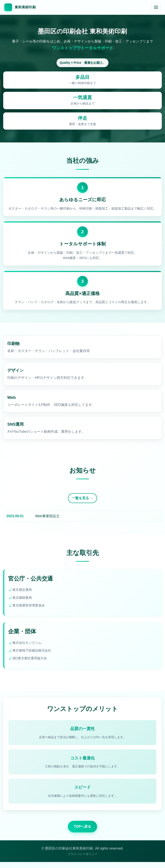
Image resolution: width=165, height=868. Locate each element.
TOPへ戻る (83, 832)
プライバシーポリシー (82, 860)
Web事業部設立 (47, 518)
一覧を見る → (82, 500)
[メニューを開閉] (156, 7)
